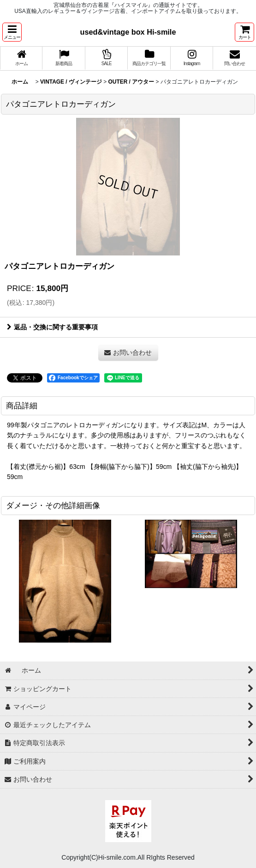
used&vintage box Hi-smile (128, 32)
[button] (12, 32)
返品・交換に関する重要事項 (52, 327)
